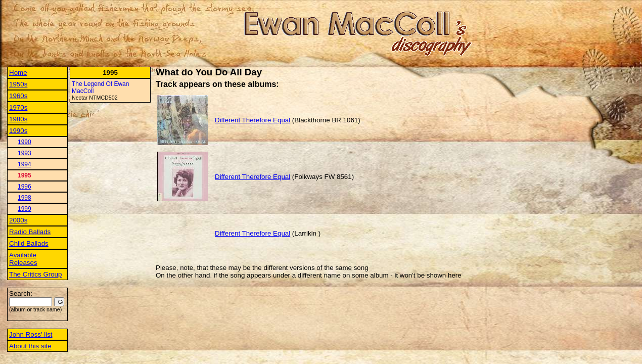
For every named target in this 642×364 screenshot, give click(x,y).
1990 (25, 142)
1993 (25, 153)
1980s (18, 119)
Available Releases (23, 259)
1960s (18, 96)
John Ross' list (31, 334)
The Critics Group (35, 274)
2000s (18, 220)
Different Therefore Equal (253, 120)
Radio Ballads (30, 232)
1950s (18, 84)
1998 (25, 198)
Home (18, 73)
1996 (25, 187)
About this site (30, 346)
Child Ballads (29, 243)
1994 (25, 164)
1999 (25, 209)
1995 (25, 175)
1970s (18, 107)
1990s (18, 131)
